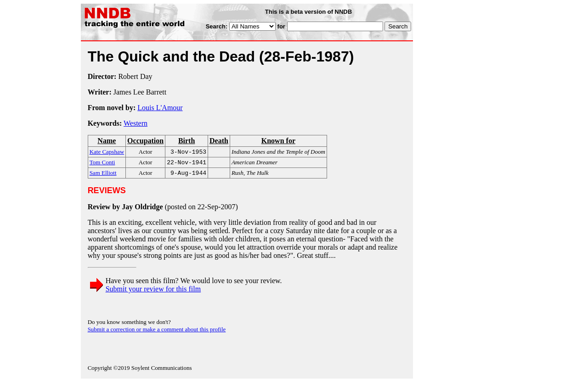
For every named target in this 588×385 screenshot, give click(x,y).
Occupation (145, 141)
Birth (187, 141)
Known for (278, 141)
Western (136, 123)
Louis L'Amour (160, 108)
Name (107, 141)
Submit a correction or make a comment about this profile (157, 332)
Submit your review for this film (153, 292)
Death (219, 141)
